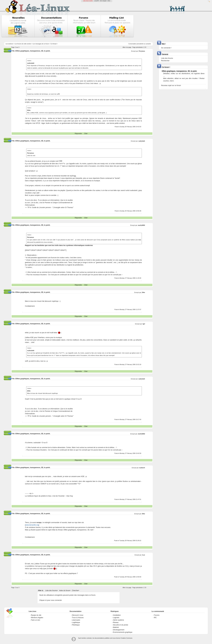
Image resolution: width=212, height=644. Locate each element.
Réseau (116, 622)
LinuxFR (97, 1)
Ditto (143, 292)
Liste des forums (51, 591)
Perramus (142, 51)
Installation (117, 615)
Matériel (116, 627)
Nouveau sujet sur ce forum (171, 85)
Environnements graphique (123, 632)
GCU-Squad (103, 1)
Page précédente (138, 47)
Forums (157, 615)
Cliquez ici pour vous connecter (51, 600)
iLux (144, 555)
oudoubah (142, 141)
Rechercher (165, 61)
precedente (140, 44)
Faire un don (35, 620)
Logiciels (116, 618)
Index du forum (64, 591)
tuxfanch (142, 468)
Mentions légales (37, 618)
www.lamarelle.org (32, 525)
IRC (155, 618)
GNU (109, 1)
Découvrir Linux (78, 615)
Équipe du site (36, 615)
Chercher (75, 591)
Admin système (118, 620)
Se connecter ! (166, 48)
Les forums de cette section (23, 44)
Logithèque (76, 622)
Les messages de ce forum (41, 44)
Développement (119, 630)
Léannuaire (76, 620)
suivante (148, 44)
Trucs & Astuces (78, 618)
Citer (86, 134)
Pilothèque (76, 625)
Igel (144, 324)
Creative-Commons (127, 638)
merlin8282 (141, 225)
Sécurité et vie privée (120, 625)
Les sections (9, 44)
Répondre (78, 134)
